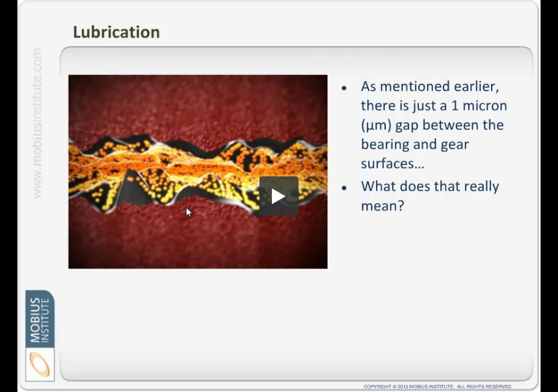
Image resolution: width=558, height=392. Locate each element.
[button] (279, 196)
